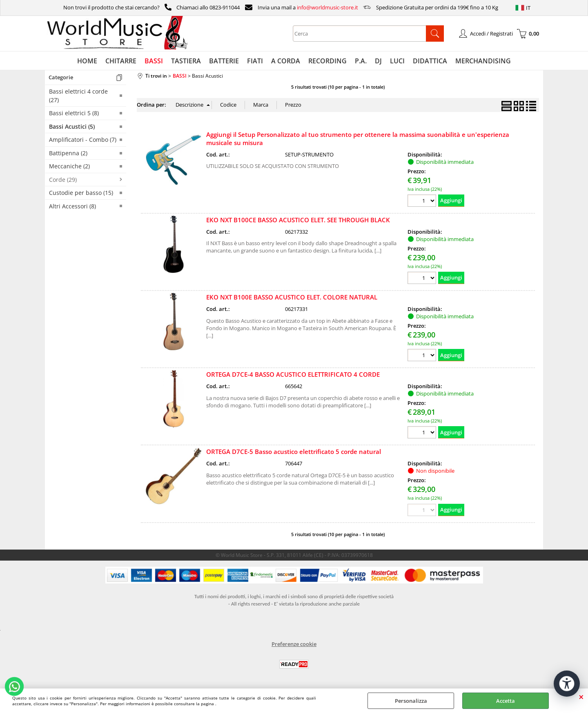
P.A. (361, 61)
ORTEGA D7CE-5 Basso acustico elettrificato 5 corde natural (294, 451)
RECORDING (327, 61)
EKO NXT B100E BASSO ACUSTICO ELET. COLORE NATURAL (292, 297)
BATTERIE (224, 61)
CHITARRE (121, 61)
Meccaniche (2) (69, 166)
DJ (378, 61)
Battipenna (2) (68, 153)
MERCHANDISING (483, 61)
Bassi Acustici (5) (72, 126)
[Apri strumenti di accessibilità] (567, 684)
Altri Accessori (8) (72, 206)
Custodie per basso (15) (81, 193)
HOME (87, 61)
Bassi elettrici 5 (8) (74, 113)
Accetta (506, 701)
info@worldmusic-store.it (327, 7)
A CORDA (286, 61)
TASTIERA (186, 61)
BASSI (154, 61)
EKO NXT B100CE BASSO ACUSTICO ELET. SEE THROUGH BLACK (298, 220)
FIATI (255, 61)
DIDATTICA (430, 61)
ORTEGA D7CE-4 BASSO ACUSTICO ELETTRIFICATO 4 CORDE (293, 374)
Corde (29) (63, 180)
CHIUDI (581, 697)
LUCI (397, 61)
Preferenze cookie (294, 644)
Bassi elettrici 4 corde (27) (78, 96)
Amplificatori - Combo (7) (83, 140)
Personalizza (411, 701)
